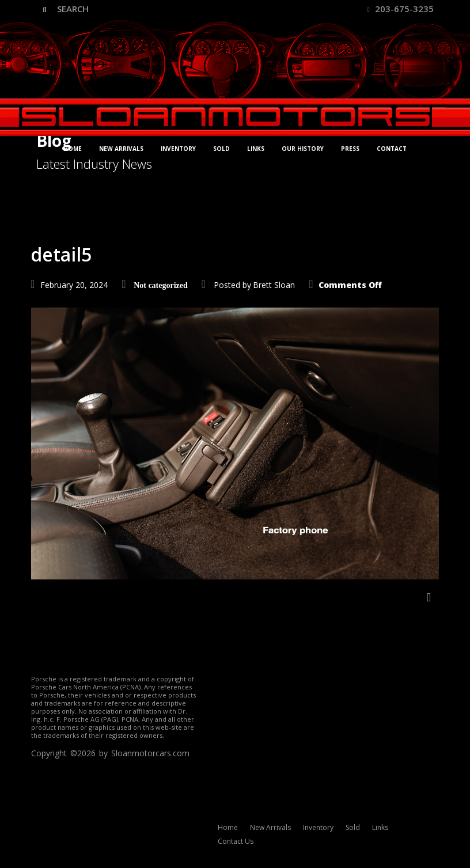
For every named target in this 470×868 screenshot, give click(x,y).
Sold (221, 149)
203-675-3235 (401, 9)
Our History (303, 149)
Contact (392, 149)
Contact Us (236, 841)
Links (256, 149)
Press (350, 149)
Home (73, 149)
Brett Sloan (274, 285)
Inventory (178, 149)
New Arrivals (121, 149)
